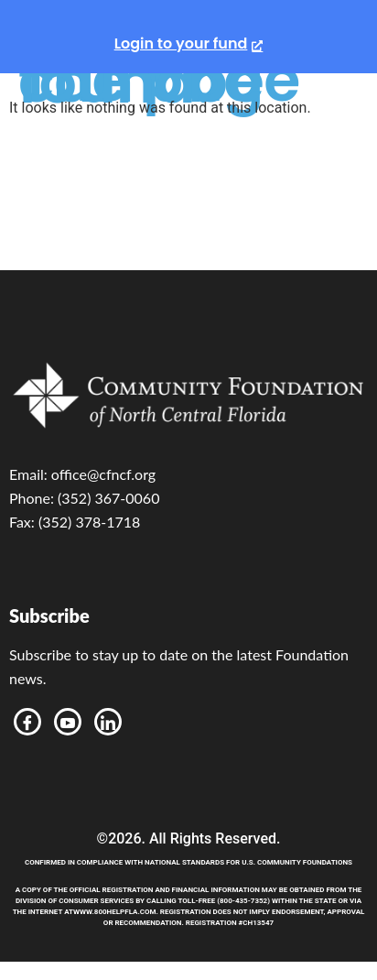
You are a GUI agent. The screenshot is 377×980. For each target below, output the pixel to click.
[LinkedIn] (108, 722)
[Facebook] (27, 722)
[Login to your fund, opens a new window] (189, 44)
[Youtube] (68, 722)
